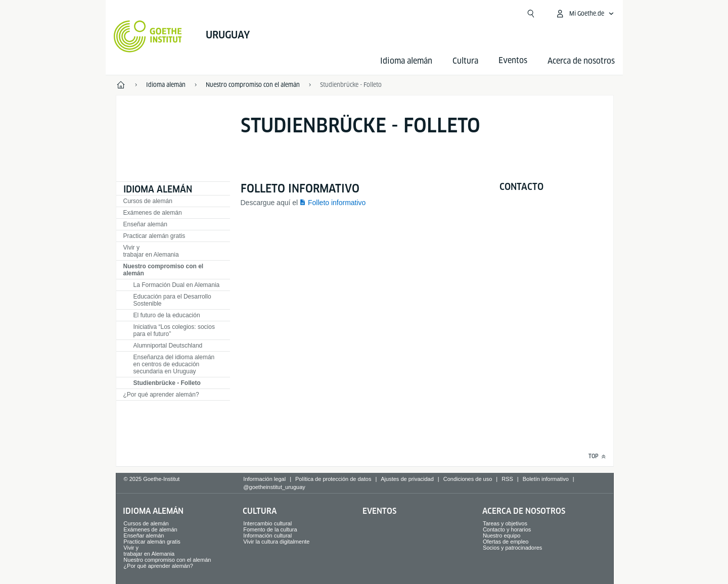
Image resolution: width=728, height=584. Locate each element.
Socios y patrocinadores (512, 548)
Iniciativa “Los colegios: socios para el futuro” (174, 330)
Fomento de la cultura (270, 529)
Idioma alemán (406, 61)
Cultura (465, 61)
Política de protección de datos (333, 479)
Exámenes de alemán (153, 213)
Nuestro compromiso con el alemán (164, 270)
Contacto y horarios (507, 529)
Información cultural (267, 536)
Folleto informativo (337, 203)
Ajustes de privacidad (407, 479)
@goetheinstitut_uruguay (274, 487)
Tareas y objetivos (505, 523)
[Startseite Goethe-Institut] (148, 36)
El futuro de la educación (167, 315)
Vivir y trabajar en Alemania (151, 251)
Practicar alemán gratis (154, 236)
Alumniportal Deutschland (168, 346)
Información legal (264, 479)
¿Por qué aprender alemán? (161, 395)
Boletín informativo (546, 479)
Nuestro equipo (502, 536)
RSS (507, 479)
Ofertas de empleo (506, 542)
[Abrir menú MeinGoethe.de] (585, 14)
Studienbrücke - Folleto (167, 383)
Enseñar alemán (145, 224)
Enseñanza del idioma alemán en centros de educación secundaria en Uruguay (174, 364)
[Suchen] (531, 14)
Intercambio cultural (267, 523)
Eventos (379, 511)
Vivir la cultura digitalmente (276, 542)
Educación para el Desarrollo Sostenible (172, 300)
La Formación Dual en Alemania (177, 285)
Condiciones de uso (468, 479)
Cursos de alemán (148, 201)
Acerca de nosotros (581, 61)
